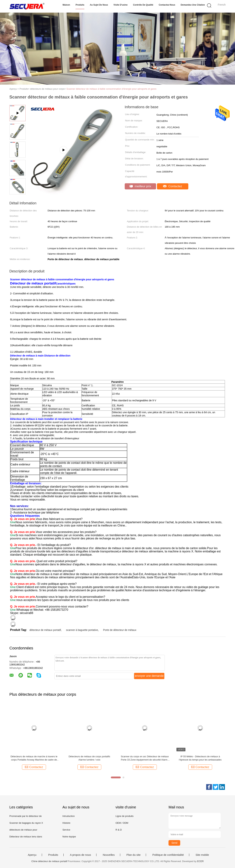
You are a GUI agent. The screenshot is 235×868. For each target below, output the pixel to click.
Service (66, 830)
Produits (80, 5)
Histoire (66, 823)
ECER (200, 861)
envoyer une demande (149, 676)
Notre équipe (69, 837)
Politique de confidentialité (168, 855)
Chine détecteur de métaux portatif (49, 861)
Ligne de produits (125, 816)
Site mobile (202, 855)
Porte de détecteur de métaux (120, 630)
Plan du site (134, 855)
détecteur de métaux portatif (45, 630)
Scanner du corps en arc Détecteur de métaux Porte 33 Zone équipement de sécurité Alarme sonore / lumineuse (145, 758)
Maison (66, 5)
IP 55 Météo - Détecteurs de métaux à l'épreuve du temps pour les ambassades (200, 758)
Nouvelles (109, 855)
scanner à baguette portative (82, 630)
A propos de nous (80, 855)
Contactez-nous (167, 5)
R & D (119, 830)
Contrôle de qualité (143, 5)
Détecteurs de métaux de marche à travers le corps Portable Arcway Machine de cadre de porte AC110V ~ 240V (34, 758)
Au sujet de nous (99, 5)
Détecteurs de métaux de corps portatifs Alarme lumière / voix (89, 758)
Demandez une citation (193, 5)
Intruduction (68, 816)
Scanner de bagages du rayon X (26, 823)
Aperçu (32, 855)
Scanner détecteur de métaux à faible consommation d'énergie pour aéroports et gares (111, 89)
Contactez (173, 186)
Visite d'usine (121, 5)
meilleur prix (140, 186)
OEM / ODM (122, 823)
